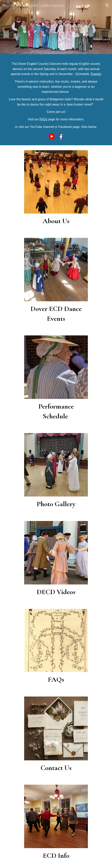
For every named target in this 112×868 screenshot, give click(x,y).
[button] (5, 5)
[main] (56, 95)
